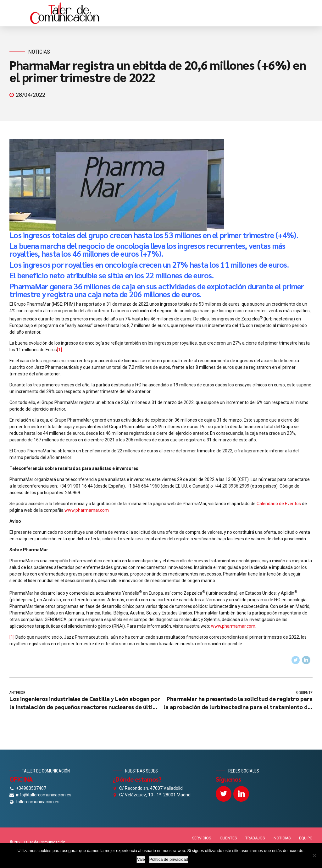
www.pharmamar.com (87, 510)
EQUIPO (306, 838)
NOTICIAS (282, 838)
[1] (59, 350)
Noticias (39, 52)
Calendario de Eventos (279, 504)
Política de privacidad (169, 859)
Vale (141, 859)
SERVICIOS (202, 838)
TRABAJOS (255, 838)
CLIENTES (228, 838)
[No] (314, 855)
